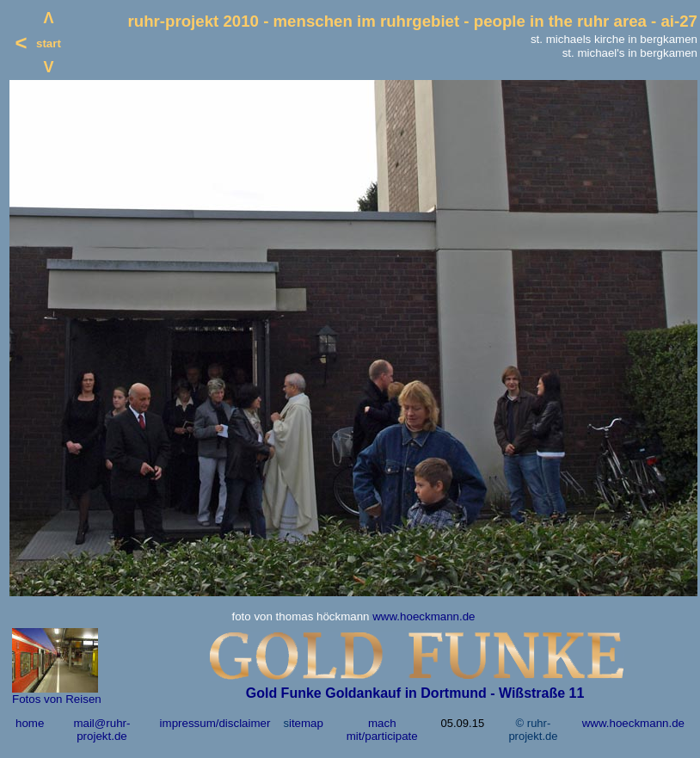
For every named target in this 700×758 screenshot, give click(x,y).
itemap (306, 723)
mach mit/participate (382, 730)
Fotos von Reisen (57, 699)
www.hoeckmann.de (424, 616)
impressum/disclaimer (215, 723)
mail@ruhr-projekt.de (101, 730)
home (30, 723)
